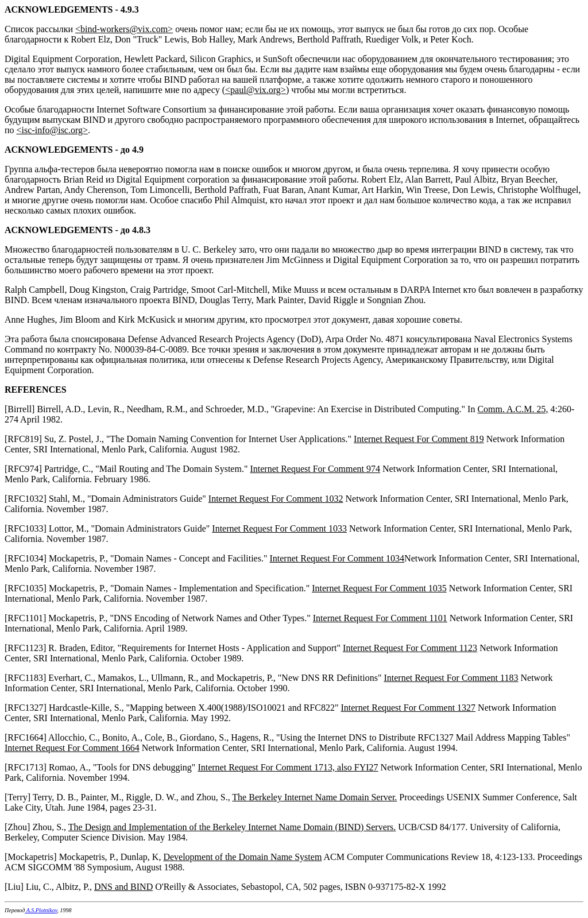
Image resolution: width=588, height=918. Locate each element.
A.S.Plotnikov (41, 910)
